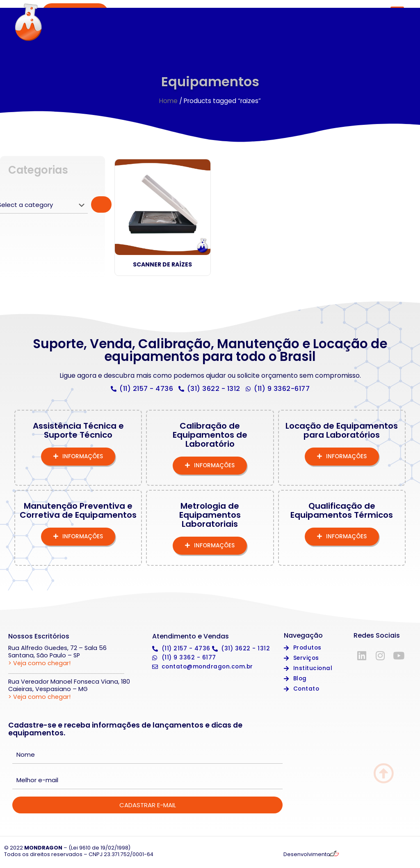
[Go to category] (101, 206)
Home (168, 102)
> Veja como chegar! (39, 664)
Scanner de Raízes (162, 266)
